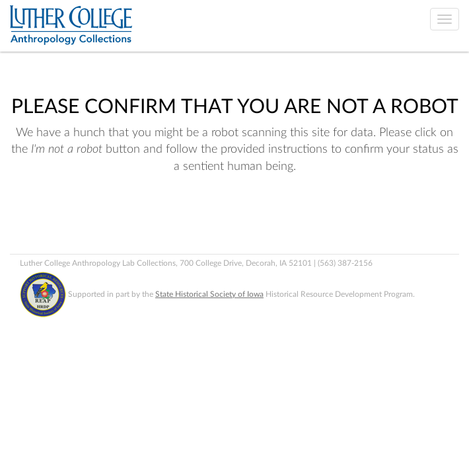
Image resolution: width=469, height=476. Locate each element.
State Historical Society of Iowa (209, 294)
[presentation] (120, 218)
